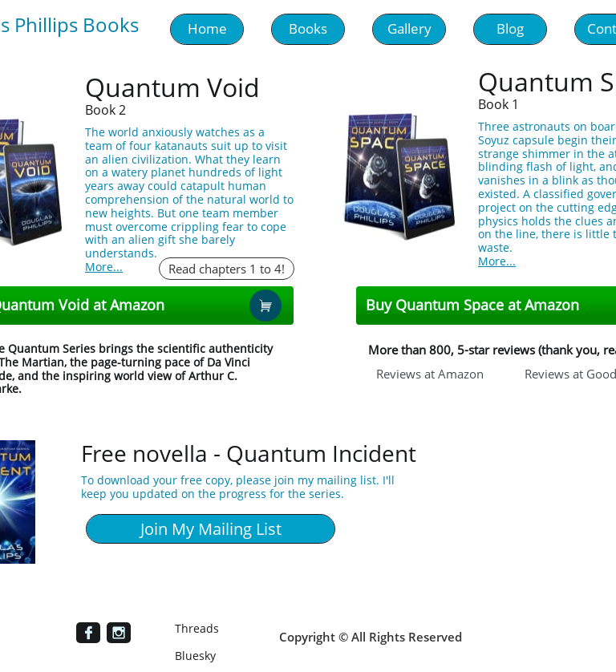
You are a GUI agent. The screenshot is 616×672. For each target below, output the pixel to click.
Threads (197, 628)
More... (104, 267)
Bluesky (195, 656)
